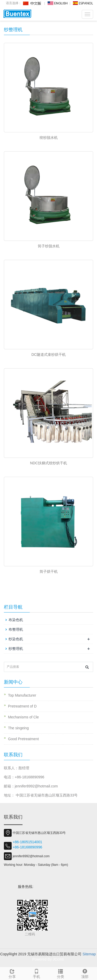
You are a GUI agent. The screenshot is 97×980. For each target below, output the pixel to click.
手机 (36, 973)
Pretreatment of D (22, 706)
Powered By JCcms (48, 959)
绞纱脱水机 (49, 138)
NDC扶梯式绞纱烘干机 (48, 463)
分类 (61, 973)
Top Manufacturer (22, 695)
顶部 (85, 973)
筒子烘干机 (49, 571)
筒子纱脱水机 (49, 246)
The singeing (18, 728)
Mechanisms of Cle (23, 717)
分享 (12, 973)
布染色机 (16, 620)
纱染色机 (16, 639)
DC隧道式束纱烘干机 (48, 355)
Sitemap (89, 954)
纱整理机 (16, 649)
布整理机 (16, 629)
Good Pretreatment (23, 739)
